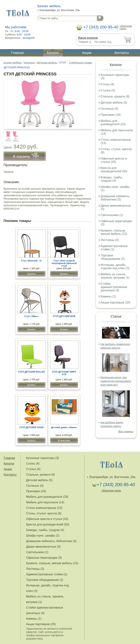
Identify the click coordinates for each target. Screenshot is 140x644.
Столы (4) (107, 84)
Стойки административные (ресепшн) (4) (114, 287)
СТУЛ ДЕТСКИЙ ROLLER (31, 372)
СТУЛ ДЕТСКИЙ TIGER (31, 427)
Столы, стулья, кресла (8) (44, 513)
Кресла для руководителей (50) (114, 170)
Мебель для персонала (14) (45, 502)
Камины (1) (108, 296)
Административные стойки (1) (114, 248)
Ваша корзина (88, 38)
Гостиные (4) (109, 109)
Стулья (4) (108, 90)
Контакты (122, 53)
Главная (17, 53)
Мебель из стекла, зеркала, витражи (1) (115, 276)
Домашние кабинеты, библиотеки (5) (115, 198)
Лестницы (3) (110, 240)
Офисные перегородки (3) (44, 558)
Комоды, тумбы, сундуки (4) (112, 179)
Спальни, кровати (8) (115, 96)
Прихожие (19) (111, 115)
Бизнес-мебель (13, 63)
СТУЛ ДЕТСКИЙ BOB (64, 316)
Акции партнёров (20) (116, 303)
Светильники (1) (112, 215)
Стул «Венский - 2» (32, 261)
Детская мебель (47, 63)
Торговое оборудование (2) (113, 257)
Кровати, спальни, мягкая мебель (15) (114, 232)
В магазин (64, 441)
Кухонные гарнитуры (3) (42, 458)
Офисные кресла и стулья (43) (114, 160)
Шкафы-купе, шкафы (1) (43, 536)
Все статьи (126, 431)
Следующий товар (81, 63)
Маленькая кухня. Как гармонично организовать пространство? (116, 381)
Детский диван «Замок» (64, 427)
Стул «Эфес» (31, 316)
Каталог (53, 53)
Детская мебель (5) (114, 103)
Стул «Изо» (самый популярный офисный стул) (64, 263)
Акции (87, 53)
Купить (31, 274)
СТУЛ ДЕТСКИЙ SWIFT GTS (64, 373)
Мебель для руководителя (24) (113, 123)
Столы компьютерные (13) (44, 508)
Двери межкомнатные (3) (43, 547)
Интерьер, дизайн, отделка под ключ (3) (115, 267)
